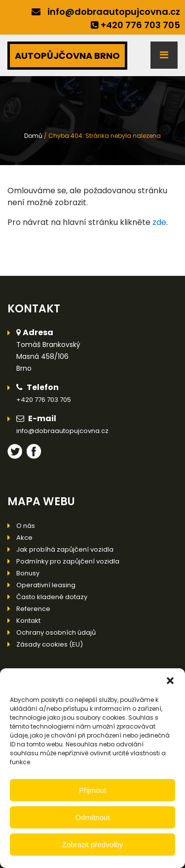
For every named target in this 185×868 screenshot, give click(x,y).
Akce (24, 538)
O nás (26, 526)
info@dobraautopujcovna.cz (114, 12)
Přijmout (92, 790)
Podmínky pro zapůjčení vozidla (68, 561)
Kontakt (28, 621)
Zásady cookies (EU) (50, 644)
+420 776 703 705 (140, 25)
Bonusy (28, 573)
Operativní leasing (46, 585)
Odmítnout (92, 817)
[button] (170, 681)
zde (159, 222)
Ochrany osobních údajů (56, 632)
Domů (33, 136)
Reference (33, 609)
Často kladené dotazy (52, 597)
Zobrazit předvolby (92, 845)
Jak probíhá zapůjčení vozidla (65, 549)
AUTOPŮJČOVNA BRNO (67, 56)
